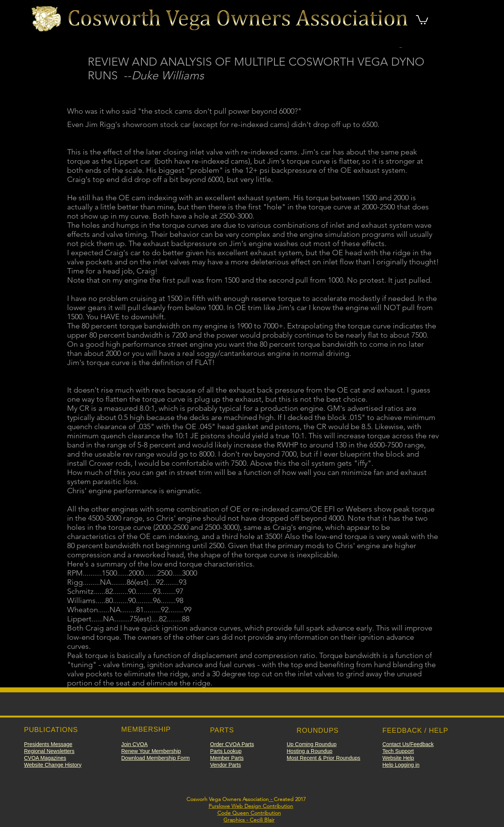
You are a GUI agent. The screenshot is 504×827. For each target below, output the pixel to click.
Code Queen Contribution (249, 813)
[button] (422, 19)
